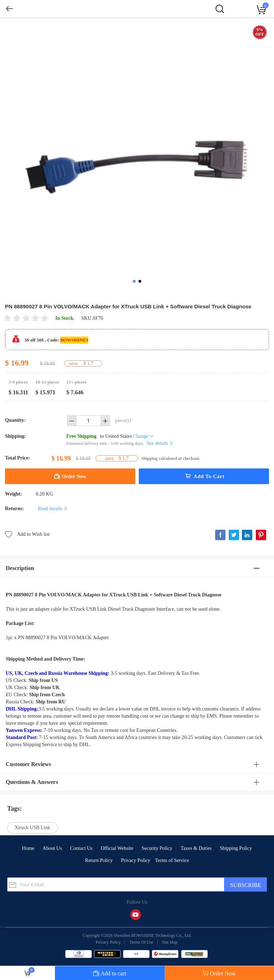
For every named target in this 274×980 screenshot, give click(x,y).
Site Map (170, 942)
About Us (52, 848)
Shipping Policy (236, 848)
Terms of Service (172, 860)
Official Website (117, 848)
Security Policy (157, 848)
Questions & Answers (32, 782)
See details (160, 443)
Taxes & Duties (196, 848)
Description (20, 568)
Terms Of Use (141, 942)
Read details (53, 509)
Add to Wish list (27, 534)
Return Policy (99, 860)
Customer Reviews (28, 764)
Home (28, 848)
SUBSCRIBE (246, 885)
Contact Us (82, 848)
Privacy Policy (136, 860)
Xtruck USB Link (32, 828)
